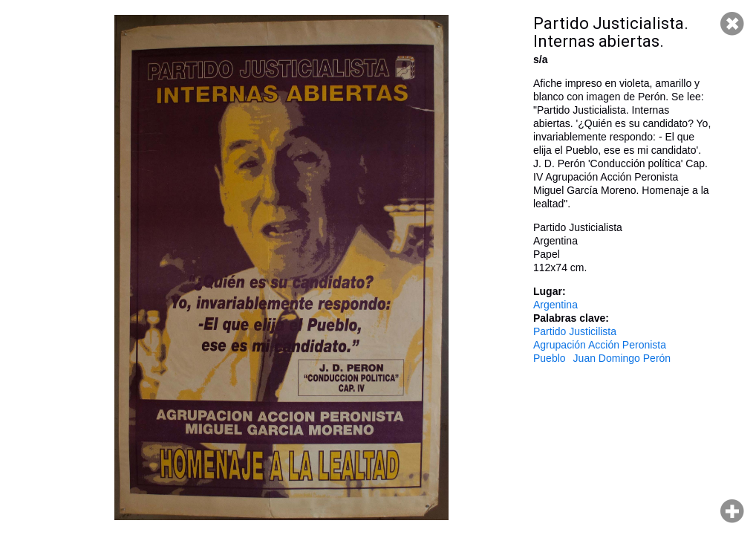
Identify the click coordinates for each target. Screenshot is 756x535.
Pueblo (550, 358)
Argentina (555, 305)
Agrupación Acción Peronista (600, 345)
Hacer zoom (732, 511)
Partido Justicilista (575, 331)
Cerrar (732, 24)
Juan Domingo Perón (622, 358)
